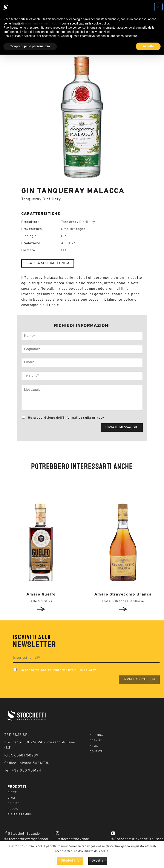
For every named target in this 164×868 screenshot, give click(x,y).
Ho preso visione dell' (63, 418)
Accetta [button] (148, 46)
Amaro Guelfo (41, 595)
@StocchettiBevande (24, 834)
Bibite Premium (20, 815)
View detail (41, 609)
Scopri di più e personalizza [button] (30, 46)
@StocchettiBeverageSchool (26, 839)
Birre (12, 793)
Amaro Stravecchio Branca (123, 595)
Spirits (14, 804)
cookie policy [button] (101, 23)
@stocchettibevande (73, 839)
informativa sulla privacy (84, 418)
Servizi (96, 741)
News (94, 746)
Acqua (13, 809)
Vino (11, 798)
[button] (158, 7)
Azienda (97, 735)
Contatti (97, 752)
